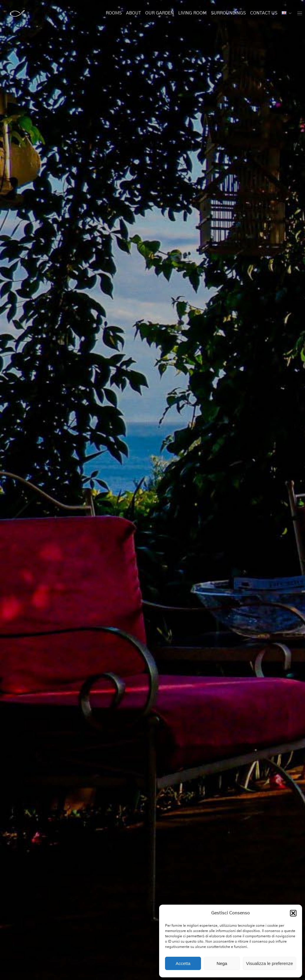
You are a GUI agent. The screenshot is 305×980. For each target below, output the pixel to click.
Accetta (183, 963)
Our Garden (160, 13)
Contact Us (264, 13)
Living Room (192, 13)
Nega (222, 963)
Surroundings (228, 13)
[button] (293, 913)
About (133, 13)
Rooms (114, 13)
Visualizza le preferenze (269, 963)
